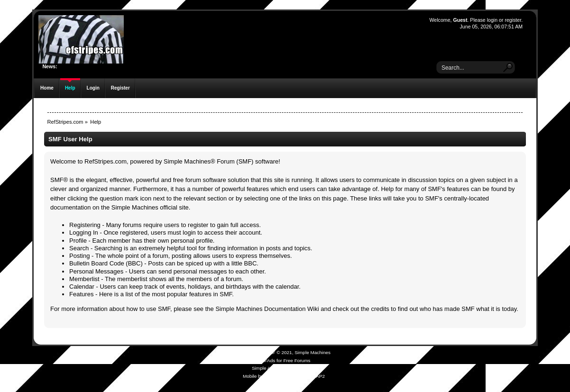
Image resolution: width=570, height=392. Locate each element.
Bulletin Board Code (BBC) (106, 263)
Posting (79, 256)
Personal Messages (96, 271)
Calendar (82, 287)
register (513, 20)
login (492, 20)
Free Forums (297, 360)
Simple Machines (313, 352)
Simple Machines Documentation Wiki (267, 309)
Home (47, 88)
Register (120, 88)
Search (79, 248)
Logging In (84, 232)
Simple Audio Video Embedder (284, 368)
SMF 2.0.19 (249, 352)
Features (81, 294)
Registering (85, 225)
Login (93, 88)
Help (70, 88)
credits (380, 309)
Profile (78, 241)
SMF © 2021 (279, 352)
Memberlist (84, 279)
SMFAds (267, 360)
